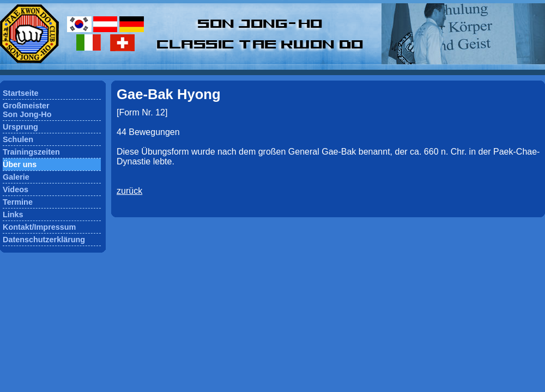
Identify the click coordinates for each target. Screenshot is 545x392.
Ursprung (20, 127)
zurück (129, 191)
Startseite (21, 93)
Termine (18, 202)
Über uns (20, 164)
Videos (16, 189)
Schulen (18, 139)
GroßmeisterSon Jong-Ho (27, 110)
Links (13, 215)
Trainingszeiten (31, 152)
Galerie (16, 177)
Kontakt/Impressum (39, 227)
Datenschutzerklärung (44, 240)
